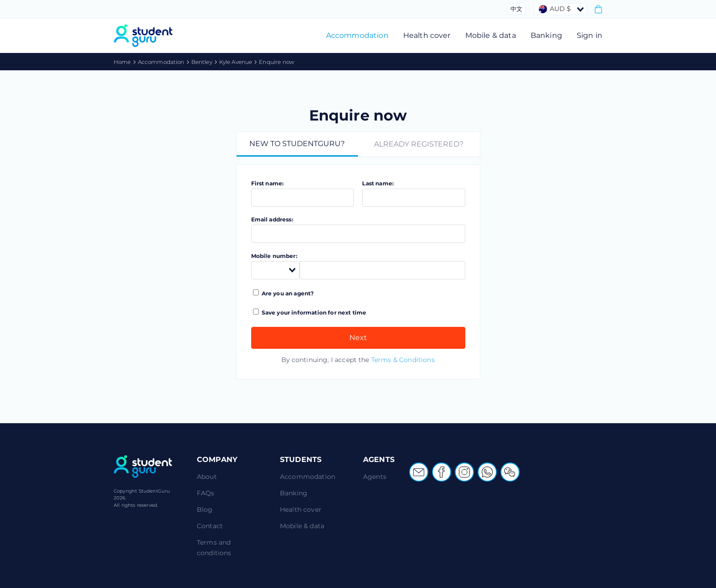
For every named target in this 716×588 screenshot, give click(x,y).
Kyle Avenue (236, 62)
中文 (516, 9)
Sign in (590, 35)
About (207, 477)
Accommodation (357, 35)
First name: (268, 183)
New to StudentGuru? (297, 144)
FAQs (206, 493)
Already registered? (419, 144)
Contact (210, 526)
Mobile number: (274, 256)
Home (122, 62)
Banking (546, 35)
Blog (205, 509)
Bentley (202, 62)
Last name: (378, 183)
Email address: (272, 219)
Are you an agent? (284, 293)
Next (358, 338)
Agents (375, 477)
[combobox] (560, 9)
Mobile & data (491, 35)
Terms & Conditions (403, 360)
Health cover (427, 35)
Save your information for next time (310, 312)
